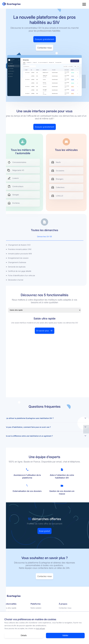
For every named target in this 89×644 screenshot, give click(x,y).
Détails (24, 635)
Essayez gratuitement (45, 39)
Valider (65, 635)
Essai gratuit (44, 531)
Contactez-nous (44, 48)
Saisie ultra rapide (9, 608)
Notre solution (36, 608)
